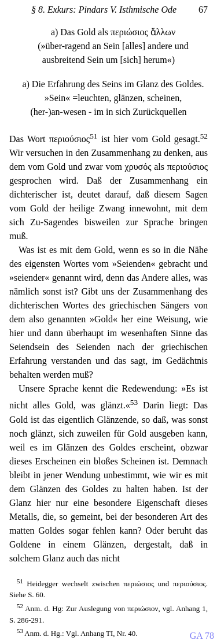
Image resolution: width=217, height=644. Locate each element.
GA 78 (202, 636)
